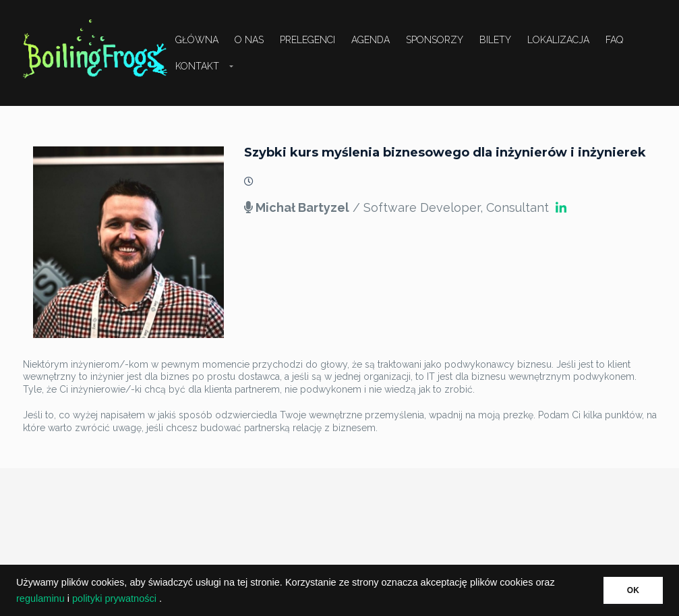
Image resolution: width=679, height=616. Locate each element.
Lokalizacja (558, 40)
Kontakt (197, 66)
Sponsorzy (435, 40)
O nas (249, 40)
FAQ (614, 40)
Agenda (371, 40)
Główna (197, 40)
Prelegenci (307, 40)
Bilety (495, 40)
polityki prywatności (114, 598)
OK (633, 590)
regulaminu (40, 598)
